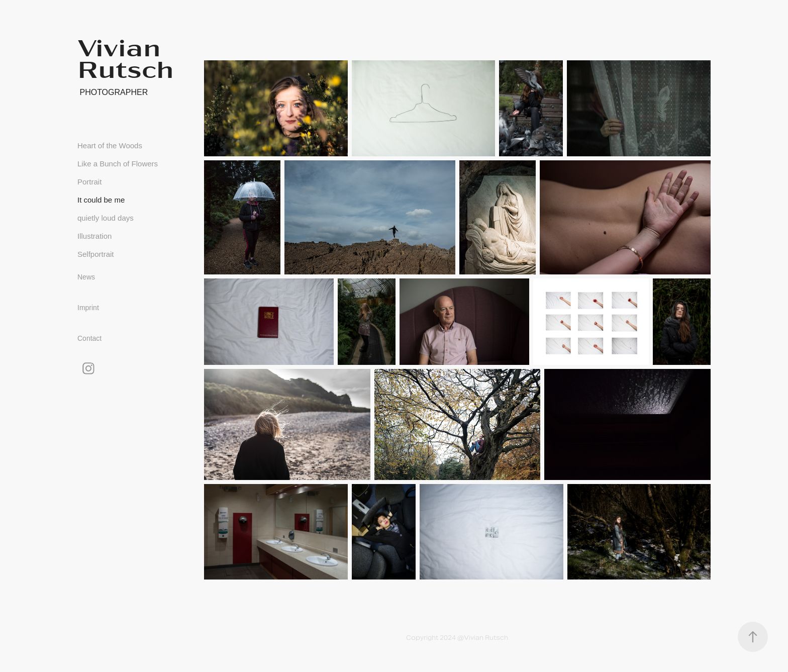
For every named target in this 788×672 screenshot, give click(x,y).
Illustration (94, 236)
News (86, 277)
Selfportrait (96, 254)
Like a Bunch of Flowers (118, 164)
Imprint (88, 308)
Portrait (89, 182)
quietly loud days (106, 218)
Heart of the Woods (110, 146)
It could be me (101, 200)
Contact (89, 338)
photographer (113, 92)
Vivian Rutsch (126, 57)
